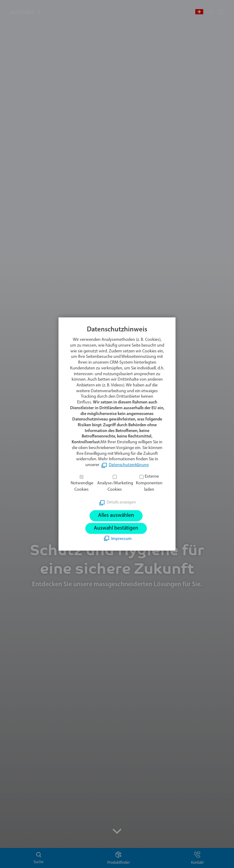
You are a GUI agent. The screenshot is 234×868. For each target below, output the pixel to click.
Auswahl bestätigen (116, 529)
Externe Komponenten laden (149, 483)
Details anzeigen (121, 502)
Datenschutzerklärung (129, 465)
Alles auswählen (116, 515)
